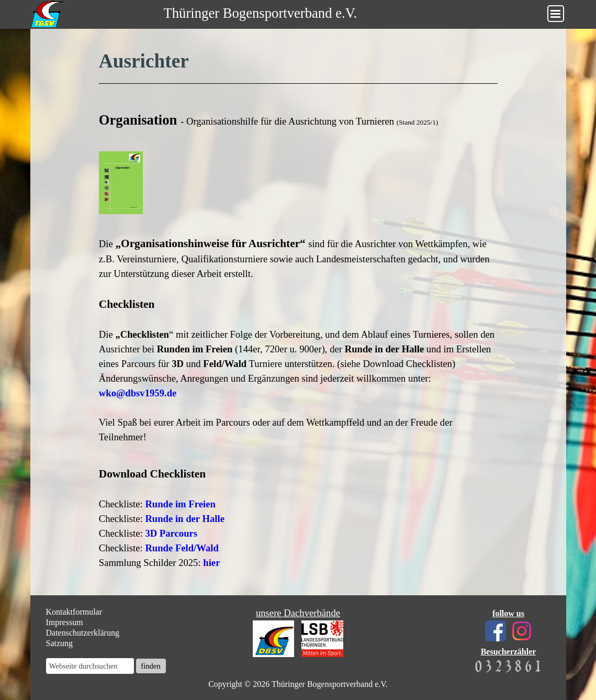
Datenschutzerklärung (83, 633)
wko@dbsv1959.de (138, 393)
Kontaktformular (74, 612)
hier (211, 563)
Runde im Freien (180, 504)
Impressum (65, 622)
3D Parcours (171, 533)
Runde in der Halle (185, 519)
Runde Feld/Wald (182, 548)
